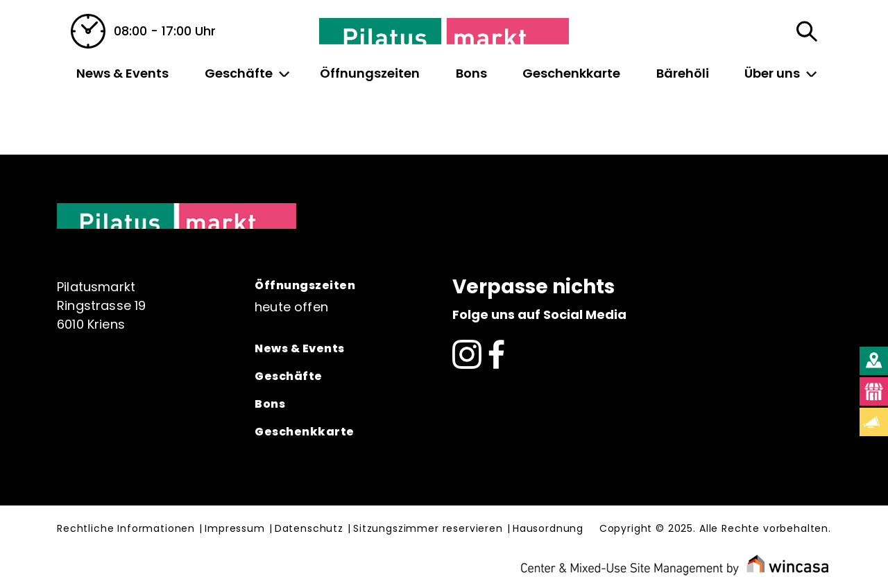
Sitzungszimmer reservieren (428, 529)
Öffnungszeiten (370, 73)
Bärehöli (683, 73)
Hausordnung (548, 529)
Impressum (235, 529)
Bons (471, 73)
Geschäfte (239, 73)
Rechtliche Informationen (126, 529)
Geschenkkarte (571, 73)
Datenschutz (309, 529)
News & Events (122, 73)
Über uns (772, 73)
